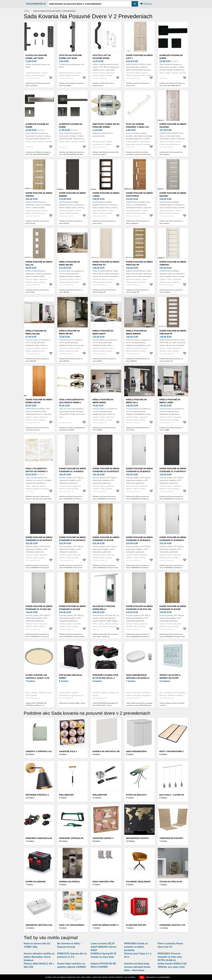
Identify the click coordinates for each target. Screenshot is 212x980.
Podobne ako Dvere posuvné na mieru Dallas (37, 291)
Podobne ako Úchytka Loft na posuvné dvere (103, 84)
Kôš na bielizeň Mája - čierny (71, 677)
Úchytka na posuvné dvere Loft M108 (70, 57)
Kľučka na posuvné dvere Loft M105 (36, 57)
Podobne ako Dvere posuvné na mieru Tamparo (171, 291)
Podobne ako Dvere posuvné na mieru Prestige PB (138, 291)
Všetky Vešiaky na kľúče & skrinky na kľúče (172, 704)
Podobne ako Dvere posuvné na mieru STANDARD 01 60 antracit (37, 567)
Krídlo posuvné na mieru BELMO (69, 263)
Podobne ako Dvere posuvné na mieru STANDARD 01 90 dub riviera (172, 635)
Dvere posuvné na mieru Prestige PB (139, 263)
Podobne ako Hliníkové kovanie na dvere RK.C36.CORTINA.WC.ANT (72, 153)
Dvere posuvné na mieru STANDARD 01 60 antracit (39, 539)
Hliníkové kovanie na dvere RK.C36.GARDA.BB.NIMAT (38, 127)
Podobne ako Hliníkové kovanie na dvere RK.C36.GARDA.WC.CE (172, 84)
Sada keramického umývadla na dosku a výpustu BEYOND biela (138, 678)
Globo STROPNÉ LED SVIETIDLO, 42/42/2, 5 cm (37, 677)
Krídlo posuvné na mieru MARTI (103, 332)
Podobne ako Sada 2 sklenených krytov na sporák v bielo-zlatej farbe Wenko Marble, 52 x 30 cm (39, 499)
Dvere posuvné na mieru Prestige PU (106, 263)
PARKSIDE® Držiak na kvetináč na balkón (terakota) (136, 947)
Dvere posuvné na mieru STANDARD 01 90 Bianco (139, 470)
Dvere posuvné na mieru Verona (39, 194)
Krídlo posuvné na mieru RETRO (69, 332)
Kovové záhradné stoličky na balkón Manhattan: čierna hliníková (39, 957)
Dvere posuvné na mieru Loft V (139, 57)
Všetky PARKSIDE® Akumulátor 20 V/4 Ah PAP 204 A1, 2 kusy (105, 704)
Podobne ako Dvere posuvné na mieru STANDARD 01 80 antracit (71, 567)
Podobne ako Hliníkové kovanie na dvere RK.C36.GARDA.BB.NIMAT (38, 153)
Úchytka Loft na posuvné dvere (102, 57)
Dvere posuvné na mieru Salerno (173, 126)
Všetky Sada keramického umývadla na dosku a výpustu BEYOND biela (139, 704)
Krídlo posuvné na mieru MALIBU (36, 332)
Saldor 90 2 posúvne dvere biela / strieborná (104, 609)
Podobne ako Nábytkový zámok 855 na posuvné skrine (105, 153)
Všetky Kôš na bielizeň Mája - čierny (72, 703)
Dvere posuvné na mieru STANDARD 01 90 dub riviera (173, 609)
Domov (27, 11)
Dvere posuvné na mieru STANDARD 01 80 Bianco (173, 539)
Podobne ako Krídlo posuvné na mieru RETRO (71, 360)
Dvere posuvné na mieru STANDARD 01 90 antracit (106, 470)
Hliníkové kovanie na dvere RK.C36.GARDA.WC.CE (171, 58)
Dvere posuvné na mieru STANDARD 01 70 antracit (173, 470)
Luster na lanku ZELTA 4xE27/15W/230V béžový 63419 (103, 947)
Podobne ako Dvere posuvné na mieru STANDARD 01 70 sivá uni (37, 635)
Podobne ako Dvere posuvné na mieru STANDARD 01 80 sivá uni (138, 635)
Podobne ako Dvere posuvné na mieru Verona (37, 222)
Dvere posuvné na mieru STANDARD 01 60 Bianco (139, 539)
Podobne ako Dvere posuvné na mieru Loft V (138, 84)
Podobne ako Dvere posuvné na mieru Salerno (171, 153)
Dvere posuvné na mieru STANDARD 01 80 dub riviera (72, 609)
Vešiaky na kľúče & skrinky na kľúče (170, 677)
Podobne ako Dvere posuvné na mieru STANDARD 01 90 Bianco (138, 498)
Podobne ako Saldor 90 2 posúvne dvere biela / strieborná (105, 635)
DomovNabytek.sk (36, 4)
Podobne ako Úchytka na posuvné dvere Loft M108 (71, 84)
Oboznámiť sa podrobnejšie (158, 977)
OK (142, 977)
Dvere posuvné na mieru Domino (72, 194)
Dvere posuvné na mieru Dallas (39, 263)
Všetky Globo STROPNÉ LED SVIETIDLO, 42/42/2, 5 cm (36, 704)
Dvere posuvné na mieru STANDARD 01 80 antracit (72, 539)
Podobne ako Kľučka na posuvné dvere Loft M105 (38, 84)
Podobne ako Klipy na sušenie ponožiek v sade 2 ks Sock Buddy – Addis (139, 154)
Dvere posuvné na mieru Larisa (106, 194)
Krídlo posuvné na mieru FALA (136, 401)
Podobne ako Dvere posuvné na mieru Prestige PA (171, 360)
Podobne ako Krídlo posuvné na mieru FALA (138, 429)
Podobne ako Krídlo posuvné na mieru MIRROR (138, 360)
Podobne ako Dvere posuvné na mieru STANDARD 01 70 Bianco (71, 498)
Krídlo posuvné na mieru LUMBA (170, 401)
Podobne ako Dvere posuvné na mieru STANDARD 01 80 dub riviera (72, 635)
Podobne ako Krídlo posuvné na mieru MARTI (104, 360)
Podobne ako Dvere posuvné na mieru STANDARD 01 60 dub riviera (105, 567)
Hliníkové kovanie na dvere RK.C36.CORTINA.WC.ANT (71, 127)
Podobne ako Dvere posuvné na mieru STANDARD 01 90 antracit (104, 498)
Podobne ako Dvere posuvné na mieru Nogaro (171, 222)
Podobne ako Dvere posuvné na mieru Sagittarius (138, 222)
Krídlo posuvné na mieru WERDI (103, 401)
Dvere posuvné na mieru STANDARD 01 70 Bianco (72, 470)
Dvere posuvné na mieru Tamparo (173, 263)
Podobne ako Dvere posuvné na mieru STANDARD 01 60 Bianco (138, 567)
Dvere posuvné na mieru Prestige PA (173, 332)
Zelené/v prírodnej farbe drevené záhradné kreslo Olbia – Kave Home (137, 967)
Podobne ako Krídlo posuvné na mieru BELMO (71, 291)
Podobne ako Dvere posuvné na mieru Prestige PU (104, 291)
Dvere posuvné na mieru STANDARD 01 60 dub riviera (106, 540)
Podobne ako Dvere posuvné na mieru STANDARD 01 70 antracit (171, 498)
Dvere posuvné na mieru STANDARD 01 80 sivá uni (139, 608)
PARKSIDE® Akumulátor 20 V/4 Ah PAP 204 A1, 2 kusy (105, 678)
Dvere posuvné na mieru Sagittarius (139, 194)
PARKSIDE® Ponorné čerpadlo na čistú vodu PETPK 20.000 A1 (170, 957)
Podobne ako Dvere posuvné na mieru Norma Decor (37, 429)
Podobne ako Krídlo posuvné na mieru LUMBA (171, 429)
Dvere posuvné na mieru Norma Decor (39, 401)
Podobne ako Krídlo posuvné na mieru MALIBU (37, 360)
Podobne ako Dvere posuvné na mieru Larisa (104, 222)
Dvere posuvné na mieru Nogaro (173, 194)
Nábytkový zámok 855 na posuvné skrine (106, 126)
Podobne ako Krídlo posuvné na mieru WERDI (104, 429)
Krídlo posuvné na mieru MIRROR (136, 332)
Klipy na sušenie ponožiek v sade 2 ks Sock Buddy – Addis (137, 127)
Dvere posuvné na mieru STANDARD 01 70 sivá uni (39, 608)
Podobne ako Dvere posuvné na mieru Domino (71, 222)
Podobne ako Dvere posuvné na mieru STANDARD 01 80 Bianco (171, 567)
